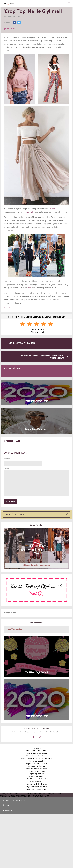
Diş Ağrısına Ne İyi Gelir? (36, 779)
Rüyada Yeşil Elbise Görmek (36, 753)
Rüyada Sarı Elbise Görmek (36, 764)
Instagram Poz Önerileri (37, 766)
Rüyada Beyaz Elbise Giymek (36, 751)
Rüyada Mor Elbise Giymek (36, 784)
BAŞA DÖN (8, 810)
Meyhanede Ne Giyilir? (36, 771)
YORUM (6, 468)
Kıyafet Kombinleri (10, 308)
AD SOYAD (7, 459)
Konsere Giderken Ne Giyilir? (36, 769)
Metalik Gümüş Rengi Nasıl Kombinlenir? (37, 758)
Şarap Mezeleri (36, 748)
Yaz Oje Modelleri (36, 781)
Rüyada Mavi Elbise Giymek (37, 787)
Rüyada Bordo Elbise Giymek (36, 756)
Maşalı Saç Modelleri (37, 774)
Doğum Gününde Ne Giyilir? (37, 789)
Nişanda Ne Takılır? (36, 776)
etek (29, 288)
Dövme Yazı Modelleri (36, 761)
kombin (52, 208)
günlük (30, 212)
